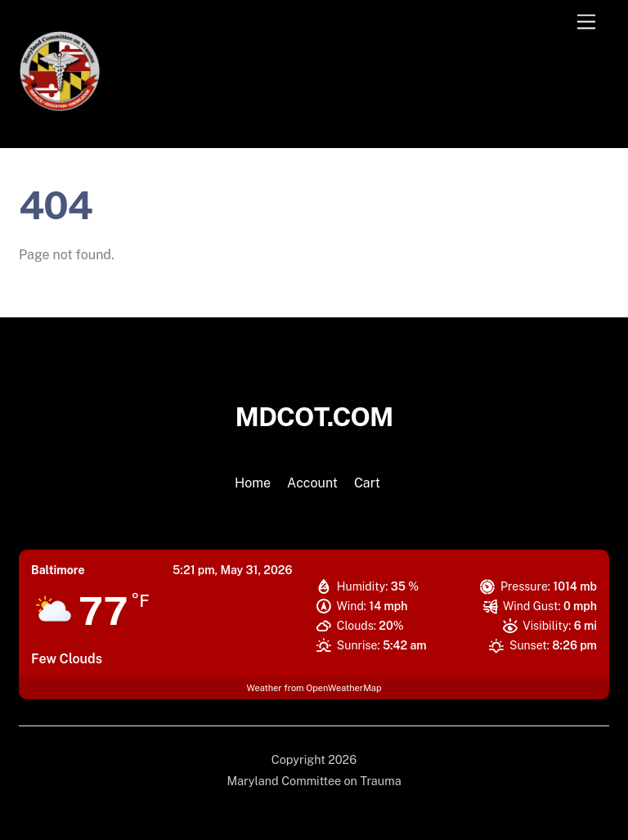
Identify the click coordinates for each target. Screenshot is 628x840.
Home (253, 483)
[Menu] (586, 22)
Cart (367, 483)
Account (312, 483)
